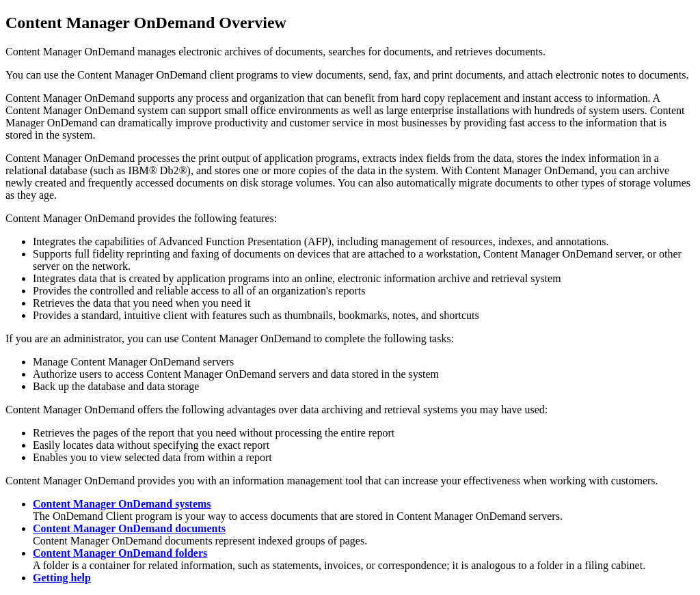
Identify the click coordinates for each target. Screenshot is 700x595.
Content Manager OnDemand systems (122, 504)
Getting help (62, 578)
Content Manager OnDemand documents (129, 528)
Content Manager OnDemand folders (120, 553)
